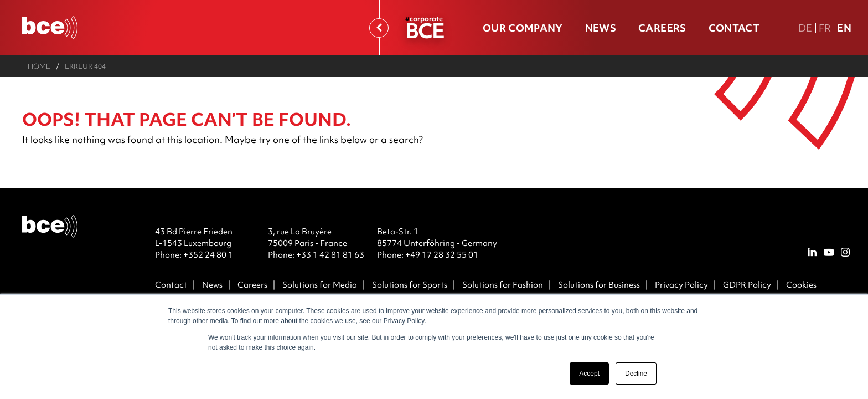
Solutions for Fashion (503, 285)
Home (39, 66)
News (601, 28)
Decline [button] (636, 374)
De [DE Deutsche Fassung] (805, 28)
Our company (523, 28)
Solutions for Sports (410, 285)
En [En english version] (844, 28)
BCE (425, 30)
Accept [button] (589, 374)
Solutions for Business (599, 285)
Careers (662, 28)
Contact (734, 28)
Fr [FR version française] (825, 28)
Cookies (801, 285)
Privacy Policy (681, 285)
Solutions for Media (320, 285)
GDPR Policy (747, 285)
